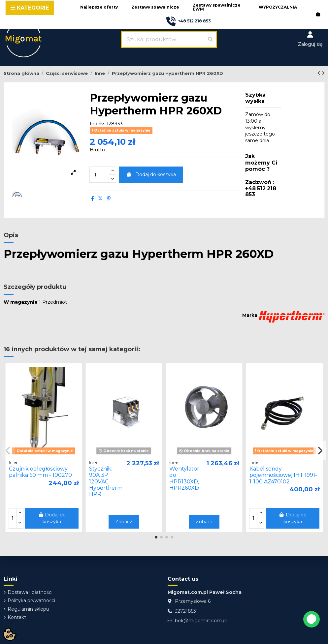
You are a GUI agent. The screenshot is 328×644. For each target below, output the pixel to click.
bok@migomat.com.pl (201, 621)
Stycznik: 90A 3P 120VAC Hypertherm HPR (106, 481)
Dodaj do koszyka (151, 174)
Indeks (98, 124)
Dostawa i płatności (30, 592)
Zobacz (124, 522)
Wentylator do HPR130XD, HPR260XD (184, 478)
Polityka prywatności (31, 600)
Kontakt (17, 617)
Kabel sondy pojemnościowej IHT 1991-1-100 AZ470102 (283, 475)
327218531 (186, 611)
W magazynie (21, 302)
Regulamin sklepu (28, 609)
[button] (99, 7)
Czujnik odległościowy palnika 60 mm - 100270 (40, 472)
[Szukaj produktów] (210, 39)
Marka (250, 315)
